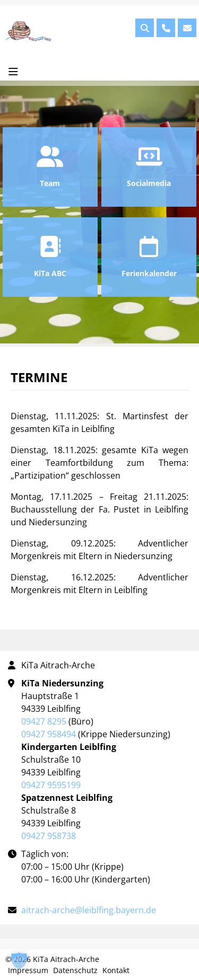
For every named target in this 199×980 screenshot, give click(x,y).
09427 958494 (49, 734)
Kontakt (116, 970)
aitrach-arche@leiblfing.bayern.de (89, 910)
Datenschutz (75, 970)
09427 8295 (44, 721)
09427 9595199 (51, 785)
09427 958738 (49, 836)
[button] (19, 961)
